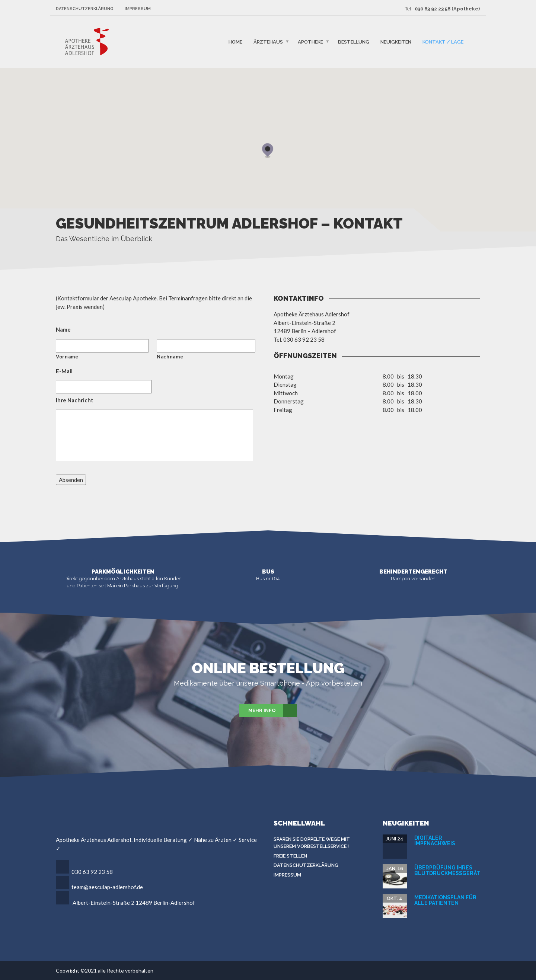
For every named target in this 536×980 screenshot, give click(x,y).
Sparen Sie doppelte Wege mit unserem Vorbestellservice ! (312, 843)
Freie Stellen (290, 856)
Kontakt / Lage (443, 42)
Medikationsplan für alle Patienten (445, 900)
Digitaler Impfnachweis (435, 841)
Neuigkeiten (396, 42)
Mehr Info (273, 711)
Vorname (67, 357)
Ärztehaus (268, 42)
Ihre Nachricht (75, 400)
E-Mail (64, 371)
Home (235, 42)
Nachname (170, 357)
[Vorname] (102, 346)
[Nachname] (206, 346)
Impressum (138, 9)
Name (63, 329)
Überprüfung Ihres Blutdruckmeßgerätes (451, 870)
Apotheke (310, 42)
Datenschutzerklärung (85, 9)
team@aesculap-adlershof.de (107, 887)
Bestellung (354, 42)
